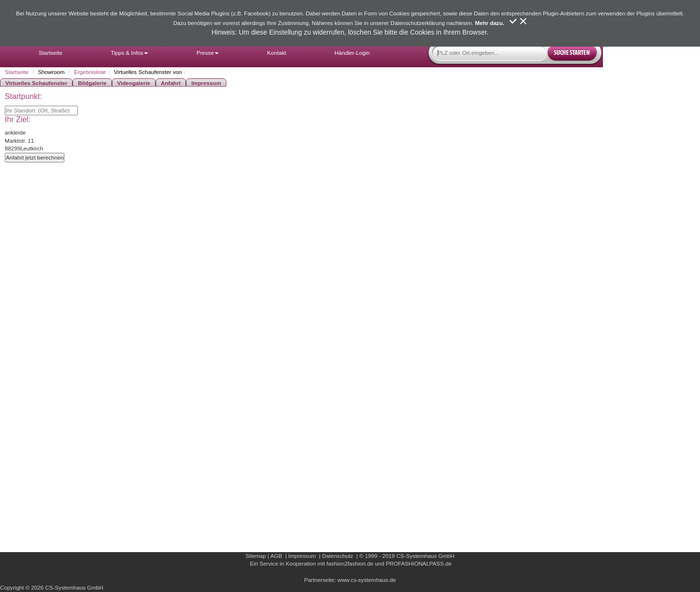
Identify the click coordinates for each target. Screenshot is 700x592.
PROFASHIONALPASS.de (419, 563)
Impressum (206, 83)
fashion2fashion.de (350, 563)
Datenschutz (338, 556)
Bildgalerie (92, 83)
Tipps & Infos (129, 53)
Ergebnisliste (90, 72)
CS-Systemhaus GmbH (425, 556)
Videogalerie (134, 83)
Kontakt (276, 53)
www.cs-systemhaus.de (367, 580)
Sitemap (256, 556)
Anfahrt (171, 83)
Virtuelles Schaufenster (36, 83)
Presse (208, 53)
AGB (276, 556)
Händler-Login (352, 53)
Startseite (50, 53)
